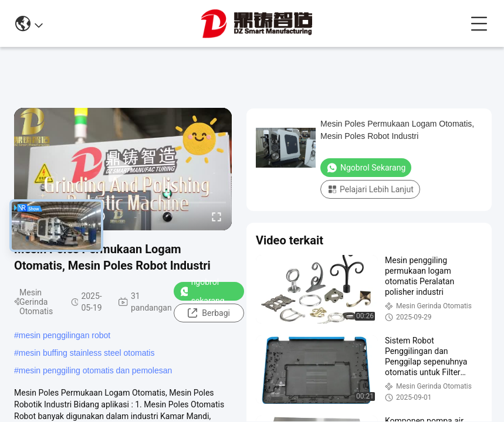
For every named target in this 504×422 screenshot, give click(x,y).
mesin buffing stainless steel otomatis (87, 353)
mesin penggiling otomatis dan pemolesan (96, 370)
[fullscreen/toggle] (217, 216)
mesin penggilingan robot (65, 335)
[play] (123, 169)
